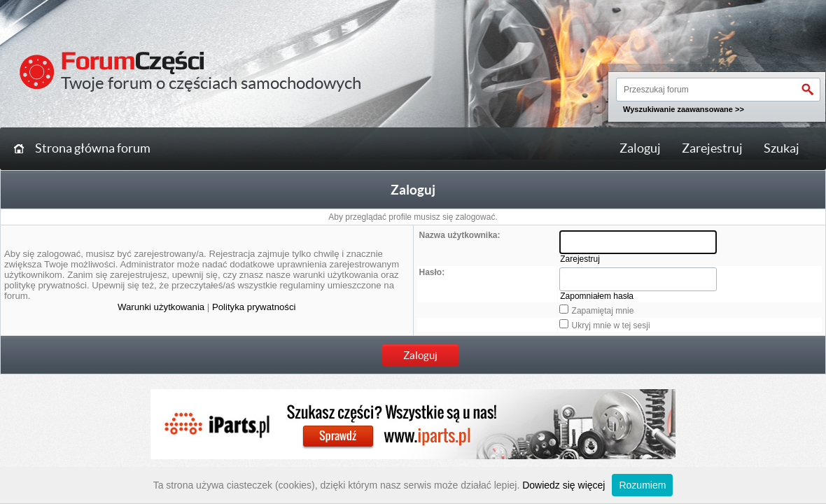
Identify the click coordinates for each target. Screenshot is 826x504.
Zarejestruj (712, 148)
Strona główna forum (93, 148)
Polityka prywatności (254, 307)
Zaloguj (640, 148)
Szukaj (782, 148)
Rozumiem (642, 485)
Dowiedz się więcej (563, 485)
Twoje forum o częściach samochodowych (211, 83)
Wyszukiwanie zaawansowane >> (684, 109)
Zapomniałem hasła (597, 296)
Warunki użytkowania (161, 307)
